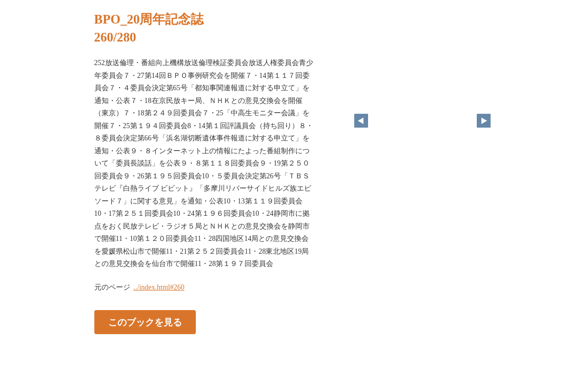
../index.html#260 (159, 287)
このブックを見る (145, 322)
